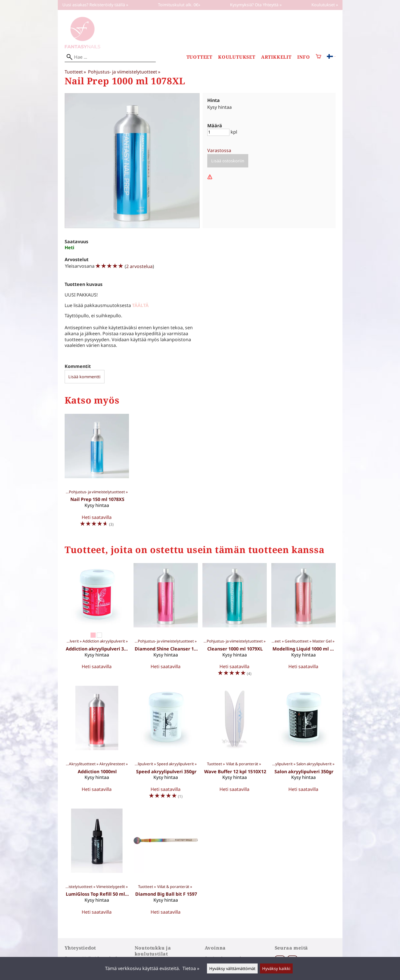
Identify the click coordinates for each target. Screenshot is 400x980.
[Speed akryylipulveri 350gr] (166, 745)
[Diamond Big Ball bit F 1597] (166, 864)
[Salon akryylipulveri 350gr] (303, 745)
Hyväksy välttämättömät (232, 968)
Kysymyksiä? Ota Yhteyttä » (256, 5)
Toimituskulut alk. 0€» (179, 5)
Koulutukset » (325, 5)
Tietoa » (191, 968)
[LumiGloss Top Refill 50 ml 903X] (97, 864)
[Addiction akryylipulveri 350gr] (97, 622)
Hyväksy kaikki (276, 968)
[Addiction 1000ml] (97, 745)
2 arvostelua (139, 266)
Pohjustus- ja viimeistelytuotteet (124, 72)
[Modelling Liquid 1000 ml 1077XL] (303, 622)
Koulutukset (237, 57)
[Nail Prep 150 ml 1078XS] (97, 473)
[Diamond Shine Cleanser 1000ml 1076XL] (166, 622)
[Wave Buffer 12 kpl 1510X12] (235, 745)
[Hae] (110, 57)
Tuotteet (199, 57)
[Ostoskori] (318, 57)
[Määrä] (218, 132)
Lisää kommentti (84, 377)
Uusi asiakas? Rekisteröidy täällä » (95, 5)
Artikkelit (276, 57)
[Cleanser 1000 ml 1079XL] (235, 622)
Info (304, 57)
